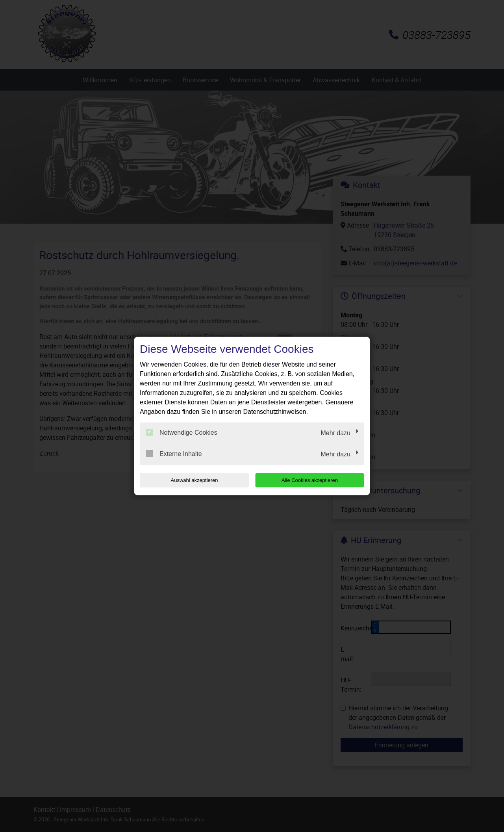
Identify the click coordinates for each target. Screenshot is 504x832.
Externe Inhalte (174, 454)
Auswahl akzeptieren (190, 480)
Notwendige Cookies (182, 432)
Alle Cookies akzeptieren (314, 480)
